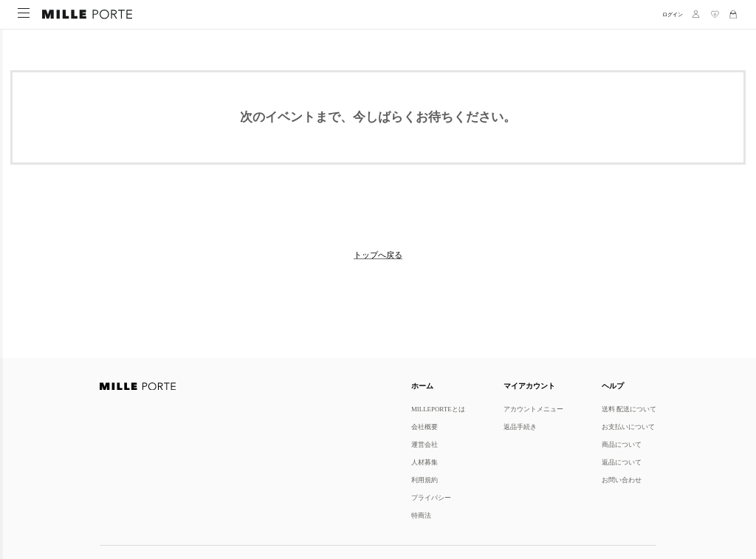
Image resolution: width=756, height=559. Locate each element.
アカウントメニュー (533, 409)
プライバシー (431, 497)
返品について (622, 462)
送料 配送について (629, 409)
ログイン (673, 14)
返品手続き (520, 426)
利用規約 (425, 480)
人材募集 (425, 462)
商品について (622, 444)
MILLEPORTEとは (438, 409)
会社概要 (425, 426)
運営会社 (425, 444)
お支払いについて (628, 426)
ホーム (422, 385)
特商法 (421, 515)
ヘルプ (613, 385)
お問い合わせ (622, 480)
